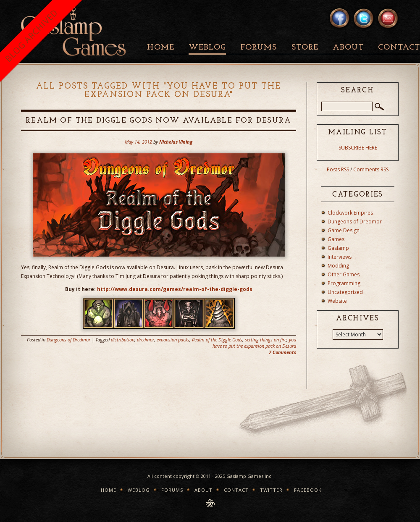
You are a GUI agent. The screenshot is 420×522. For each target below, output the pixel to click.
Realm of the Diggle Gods (217, 340)
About (348, 48)
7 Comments (282, 352)
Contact (236, 490)
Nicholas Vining (176, 142)
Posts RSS (338, 169)
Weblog (207, 48)
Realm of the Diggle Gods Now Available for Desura (158, 121)
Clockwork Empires (350, 213)
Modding (338, 266)
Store (305, 48)
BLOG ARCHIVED (31, 35)
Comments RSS (371, 169)
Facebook (308, 490)
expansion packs (173, 340)
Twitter (271, 490)
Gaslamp (338, 248)
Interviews (340, 257)
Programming (344, 283)
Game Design (344, 230)
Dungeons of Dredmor (68, 340)
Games (336, 239)
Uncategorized (345, 292)
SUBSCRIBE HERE (358, 148)
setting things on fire (266, 340)
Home (161, 48)
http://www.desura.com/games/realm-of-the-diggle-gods (175, 289)
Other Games (344, 274)
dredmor (146, 340)
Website (337, 301)
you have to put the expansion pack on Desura (254, 343)
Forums (259, 48)
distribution (123, 340)
